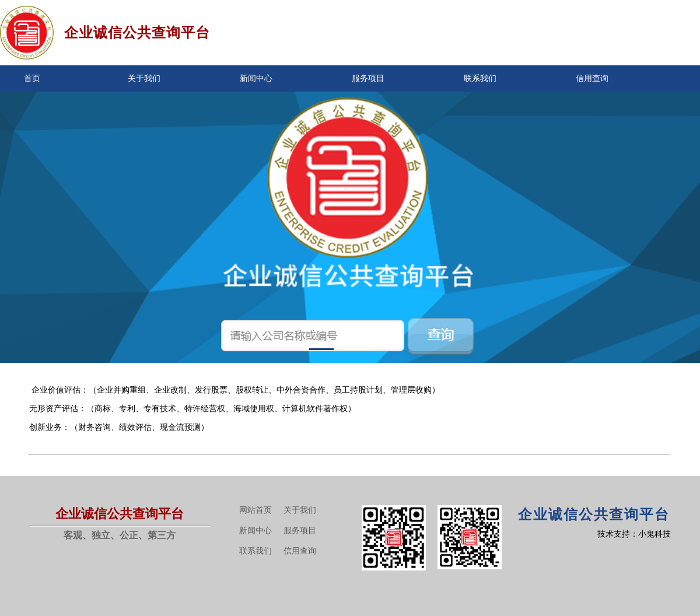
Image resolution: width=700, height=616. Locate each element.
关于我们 (144, 78)
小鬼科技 (654, 534)
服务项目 (368, 78)
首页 (32, 78)
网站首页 (256, 510)
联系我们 (480, 78)
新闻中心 (256, 78)
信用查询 (592, 78)
